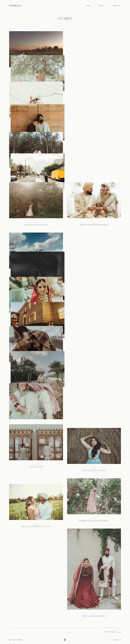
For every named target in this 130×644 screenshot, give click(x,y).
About (102, 6)
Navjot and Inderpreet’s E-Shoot (36, 507)
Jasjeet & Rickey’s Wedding (36, 256)
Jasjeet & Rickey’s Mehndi (94, 452)
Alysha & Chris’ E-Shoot (36, 356)
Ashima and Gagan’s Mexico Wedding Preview (94, 401)
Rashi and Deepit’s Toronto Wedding (36, 105)
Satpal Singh (20, 640)
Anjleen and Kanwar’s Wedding (36, 306)
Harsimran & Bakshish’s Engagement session (94, 105)
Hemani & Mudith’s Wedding (36, 406)
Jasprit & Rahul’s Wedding (94, 575)
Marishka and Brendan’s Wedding (94, 155)
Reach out (117, 6)
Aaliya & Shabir (36, 457)
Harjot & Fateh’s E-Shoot (36, 205)
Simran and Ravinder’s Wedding (94, 205)
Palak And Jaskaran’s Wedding (94, 54)
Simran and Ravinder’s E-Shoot (94, 278)
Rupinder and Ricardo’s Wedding (94, 502)
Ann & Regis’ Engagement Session (36, 54)
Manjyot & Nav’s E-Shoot (94, 351)
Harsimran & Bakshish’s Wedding (36, 155)
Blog (88, 6)
